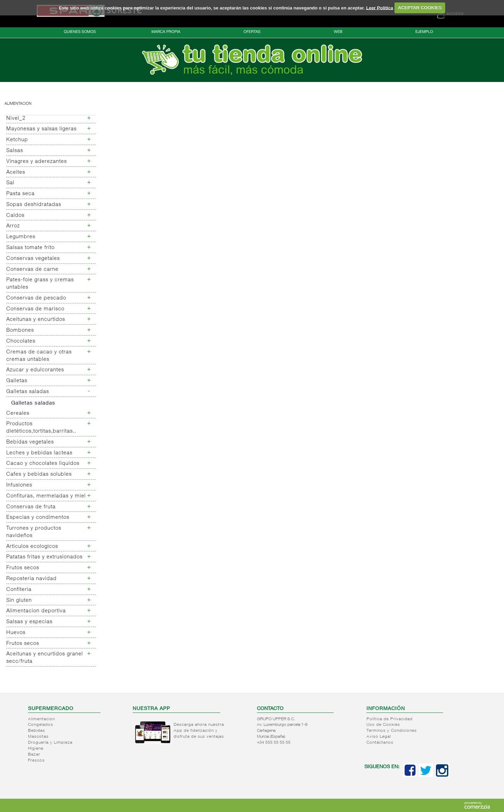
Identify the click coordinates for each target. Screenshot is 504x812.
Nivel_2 (16, 119)
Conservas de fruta (31, 507)
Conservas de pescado (36, 298)
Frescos (36, 761)
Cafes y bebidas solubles (39, 474)
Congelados (41, 725)
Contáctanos (380, 743)
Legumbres (21, 237)
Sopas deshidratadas (34, 205)
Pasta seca (20, 194)
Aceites (16, 173)
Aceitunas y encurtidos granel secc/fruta (45, 658)
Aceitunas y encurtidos (36, 320)
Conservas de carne (32, 270)
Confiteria (19, 590)
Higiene (36, 749)
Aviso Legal (379, 737)
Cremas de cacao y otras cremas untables (39, 356)
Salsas (15, 151)
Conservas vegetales (33, 259)
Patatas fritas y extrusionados (44, 557)
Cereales (18, 414)
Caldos (15, 216)
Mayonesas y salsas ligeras (41, 129)
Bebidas (37, 731)
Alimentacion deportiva (36, 611)
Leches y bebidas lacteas (39, 453)
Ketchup (17, 140)
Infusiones (19, 485)
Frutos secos (23, 568)
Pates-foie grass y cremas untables (40, 284)
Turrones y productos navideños (34, 532)
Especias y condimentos (38, 518)
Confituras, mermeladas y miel (46, 496)
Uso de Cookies (383, 725)
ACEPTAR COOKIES (420, 8)
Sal (10, 183)
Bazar (34, 755)
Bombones (20, 331)
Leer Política (380, 8)
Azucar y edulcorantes (35, 370)
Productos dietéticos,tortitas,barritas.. (41, 428)
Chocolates (21, 341)
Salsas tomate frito (30, 248)
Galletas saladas (28, 392)
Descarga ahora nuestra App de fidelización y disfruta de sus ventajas (199, 731)
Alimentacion (18, 104)
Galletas (17, 381)
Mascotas (38, 737)
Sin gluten (19, 601)
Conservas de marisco (35, 309)
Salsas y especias (29, 622)
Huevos (16, 633)
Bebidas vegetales (30, 442)
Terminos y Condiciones (392, 731)
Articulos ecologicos (32, 547)
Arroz (13, 226)
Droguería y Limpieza (50, 743)
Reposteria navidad (31, 579)
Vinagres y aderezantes (37, 162)
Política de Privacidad (390, 719)
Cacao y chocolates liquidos (43, 464)
